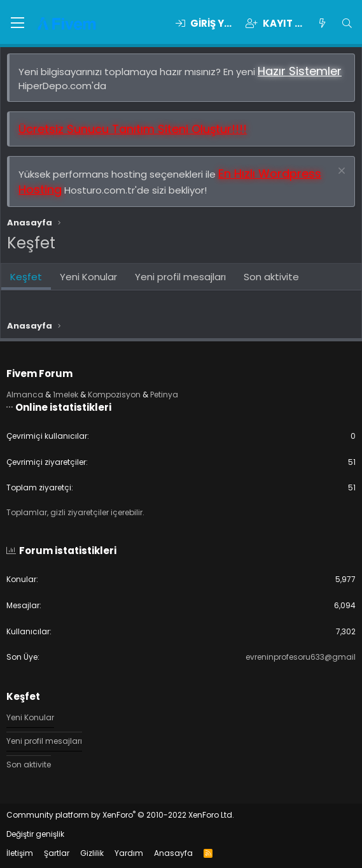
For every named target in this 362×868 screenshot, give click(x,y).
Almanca (25, 395)
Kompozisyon (114, 395)
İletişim (20, 853)
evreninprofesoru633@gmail (301, 657)
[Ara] (347, 23)
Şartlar (57, 853)
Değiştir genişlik (35, 834)
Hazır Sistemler (300, 71)
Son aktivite (271, 277)
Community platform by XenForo (120, 815)
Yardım (129, 853)
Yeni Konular (88, 277)
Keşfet (26, 277)
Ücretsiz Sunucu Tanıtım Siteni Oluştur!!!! (133, 129)
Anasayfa (173, 853)
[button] (17, 24)
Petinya (164, 395)
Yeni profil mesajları (180, 277)
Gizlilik (92, 853)
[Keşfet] (322, 23)
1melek (66, 395)
